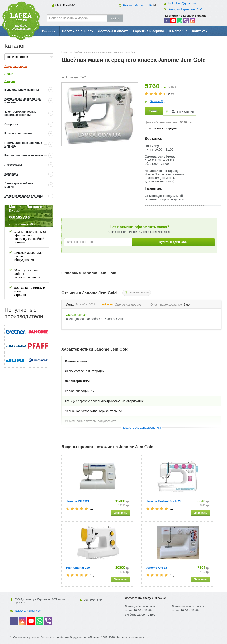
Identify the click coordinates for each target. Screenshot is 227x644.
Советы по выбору (78, 31)
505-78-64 (66, 5)
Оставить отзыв (139, 293)
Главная (49, 31)
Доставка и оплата (113, 31)
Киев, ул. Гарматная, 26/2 (186, 9)
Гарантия (153, 188)
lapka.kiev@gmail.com (183, 3)
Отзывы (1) (157, 101)
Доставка (153, 139)
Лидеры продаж (16, 66)
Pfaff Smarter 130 (78, 568)
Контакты (200, 31)
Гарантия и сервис (149, 31)
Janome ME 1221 (78, 501)
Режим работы (133, 5)
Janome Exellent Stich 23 (163, 501)
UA (150, 5)
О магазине (178, 31)
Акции (9, 74)
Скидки (10, 81)
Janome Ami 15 (157, 568)
